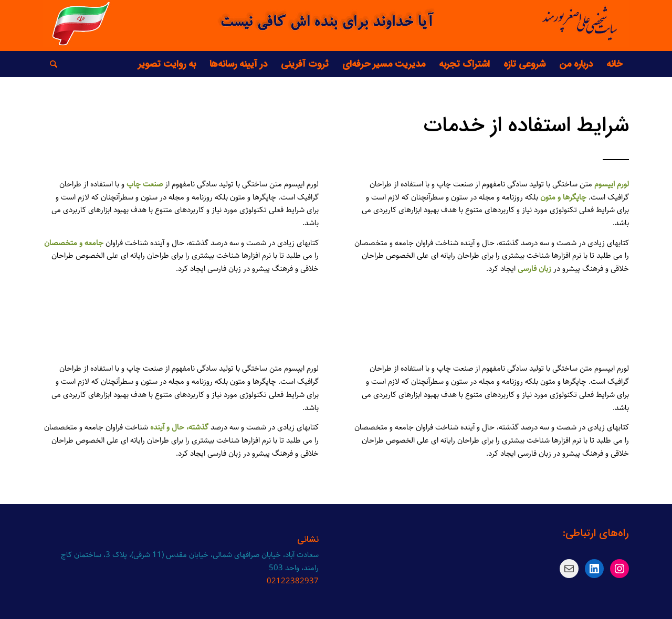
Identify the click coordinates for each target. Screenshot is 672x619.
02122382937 (293, 581)
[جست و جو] (50, 64)
